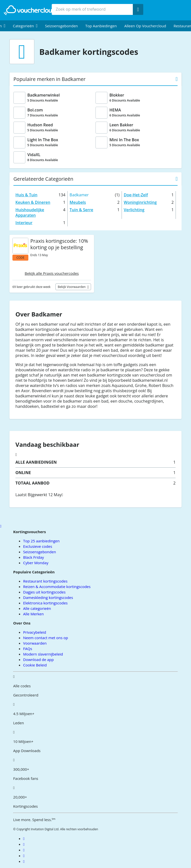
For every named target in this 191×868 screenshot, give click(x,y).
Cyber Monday (36, 563)
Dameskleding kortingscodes (48, 597)
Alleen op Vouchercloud (145, 26)
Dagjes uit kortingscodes (44, 592)
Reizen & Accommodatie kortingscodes (57, 587)
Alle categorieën (37, 608)
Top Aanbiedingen (101, 26)
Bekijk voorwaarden (72, 287)
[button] (25, 26)
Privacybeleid (35, 632)
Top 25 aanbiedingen (41, 541)
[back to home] (31, 10)
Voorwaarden (35, 643)
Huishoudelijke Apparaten (30, 212)
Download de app (38, 660)
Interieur (24, 223)
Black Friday (33, 557)
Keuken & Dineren (33, 202)
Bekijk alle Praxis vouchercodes (52, 273)
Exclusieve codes (38, 546)
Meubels (78, 202)
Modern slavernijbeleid (43, 654)
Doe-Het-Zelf (136, 195)
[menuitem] (25, 26)
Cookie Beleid (35, 665)
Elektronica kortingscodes (45, 603)
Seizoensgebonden (61, 26)
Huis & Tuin (26, 195)
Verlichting (134, 210)
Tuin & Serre (81, 210)
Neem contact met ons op (46, 638)
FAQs (28, 649)
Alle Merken (33, 614)
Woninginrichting (140, 202)
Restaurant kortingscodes (45, 581)
